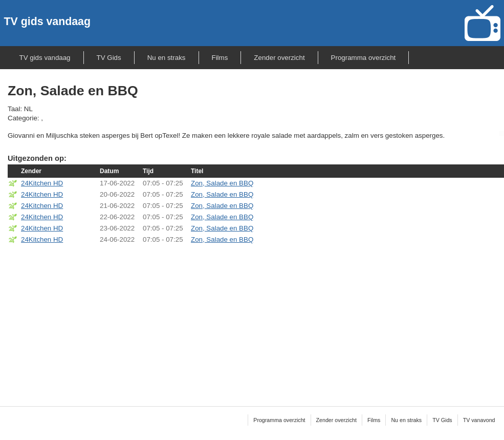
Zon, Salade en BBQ (222, 183)
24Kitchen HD (42, 183)
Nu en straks (167, 58)
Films (220, 58)
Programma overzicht (364, 58)
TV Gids (109, 58)
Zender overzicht (279, 58)
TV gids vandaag (47, 22)
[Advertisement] (256, 319)
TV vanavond (479, 420)
